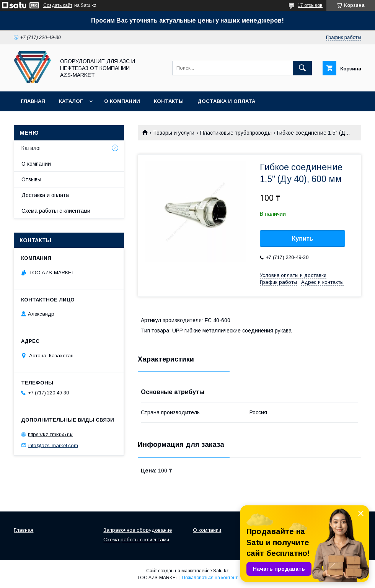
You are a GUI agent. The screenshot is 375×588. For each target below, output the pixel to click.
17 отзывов (310, 5)
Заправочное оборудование (138, 530)
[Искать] (302, 68)
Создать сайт (58, 5)
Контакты (169, 101)
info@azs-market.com (53, 445)
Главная (33, 101)
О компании (122, 101)
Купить (303, 239)
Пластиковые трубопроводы (236, 133)
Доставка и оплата (226, 101)
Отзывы (31, 179)
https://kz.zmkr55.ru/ (50, 434)
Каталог (71, 101)
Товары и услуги (174, 133)
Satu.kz (221, 571)
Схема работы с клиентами (56, 211)
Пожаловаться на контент (210, 578)
